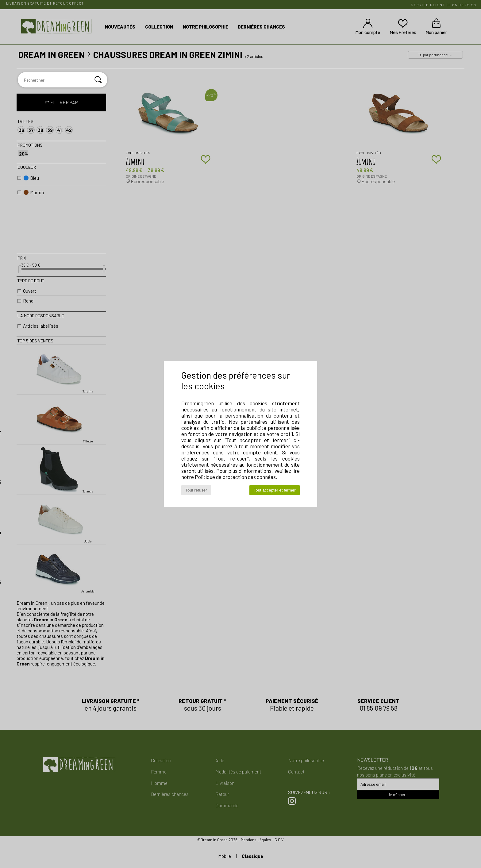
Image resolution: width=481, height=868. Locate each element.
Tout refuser (196, 490)
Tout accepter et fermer (275, 490)
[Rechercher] (98, 80)
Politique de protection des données (235, 477)
